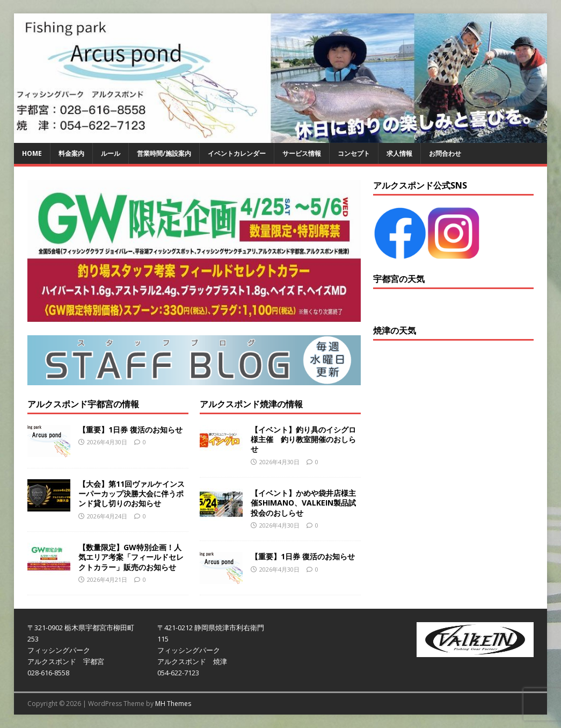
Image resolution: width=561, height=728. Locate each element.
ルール (111, 153)
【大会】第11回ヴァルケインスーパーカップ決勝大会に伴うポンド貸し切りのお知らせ (132, 493)
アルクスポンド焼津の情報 (251, 404)
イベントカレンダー (237, 153)
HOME (32, 153)
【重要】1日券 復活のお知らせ (130, 430)
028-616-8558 (48, 673)
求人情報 (399, 153)
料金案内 (71, 153)
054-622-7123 (178, 673)
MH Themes (173, 704)
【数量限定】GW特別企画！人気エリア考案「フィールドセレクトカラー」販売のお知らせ (131, 557)
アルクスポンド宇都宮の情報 (83, 404)
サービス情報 (302, 153)
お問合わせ (445, 153)
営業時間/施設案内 (164, 153)
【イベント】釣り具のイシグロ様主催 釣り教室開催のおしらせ (303, 439)
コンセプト (354, 153)
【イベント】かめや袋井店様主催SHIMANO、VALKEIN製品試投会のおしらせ (303, 503)
